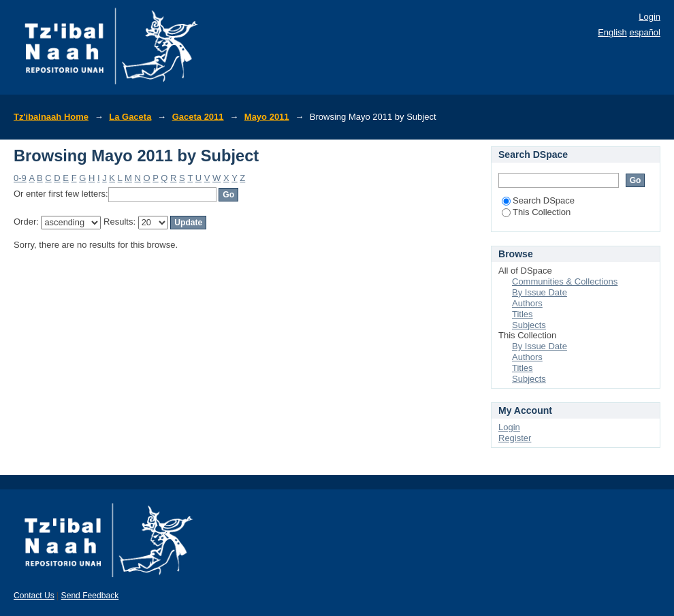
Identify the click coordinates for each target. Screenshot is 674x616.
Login (649, 17)
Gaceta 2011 (198, 117)
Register (515, 438)
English (612, 32)
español (645, 32)
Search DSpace (538, 200)
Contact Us (34, 596)
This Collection (536, 212)
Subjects (529, 325)
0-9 (20, 178)
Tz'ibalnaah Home (51, 117)
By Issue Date (540, 292)
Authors (527, 303)
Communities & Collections (565, 281)
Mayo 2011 (267, 117)
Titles (523, 314)
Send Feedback (90, 596)
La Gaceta (130, 117)
